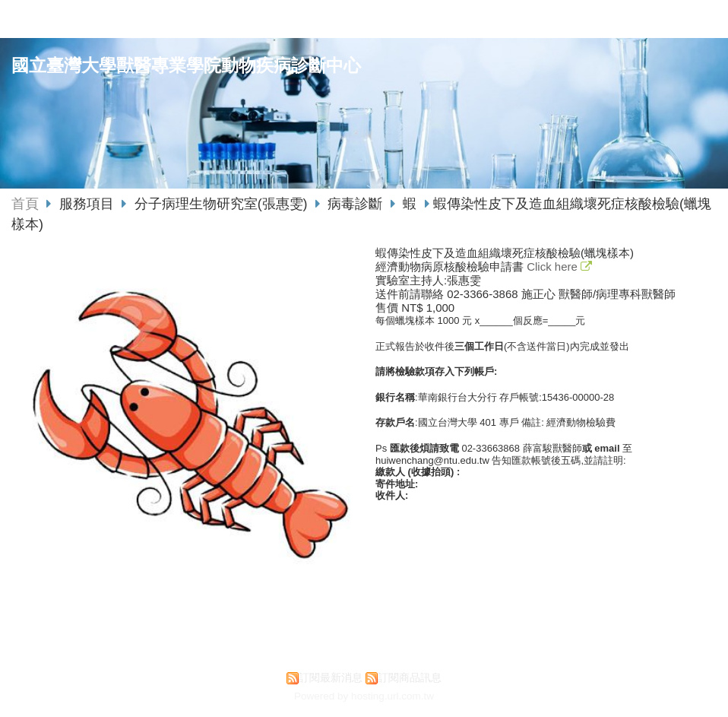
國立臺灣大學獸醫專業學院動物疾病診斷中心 (186, 66)
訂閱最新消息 (331, 678)
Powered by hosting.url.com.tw (364, 696)
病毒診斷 (355, 204)
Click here (554, 266)
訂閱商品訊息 (410, 678)
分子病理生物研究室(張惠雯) (221, 204)
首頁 (25, 204)
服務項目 (89, 204)
